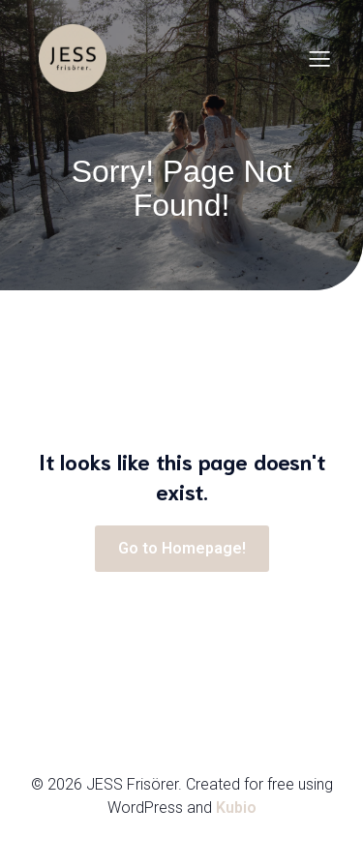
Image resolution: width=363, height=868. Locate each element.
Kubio (236, 808)
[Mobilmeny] (319, 58)
